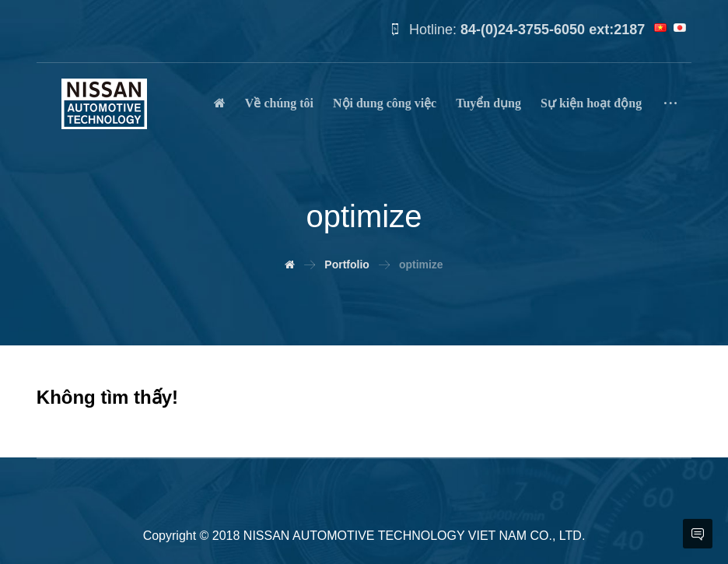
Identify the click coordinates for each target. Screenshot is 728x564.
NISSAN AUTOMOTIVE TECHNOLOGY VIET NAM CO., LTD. (415, 536)
